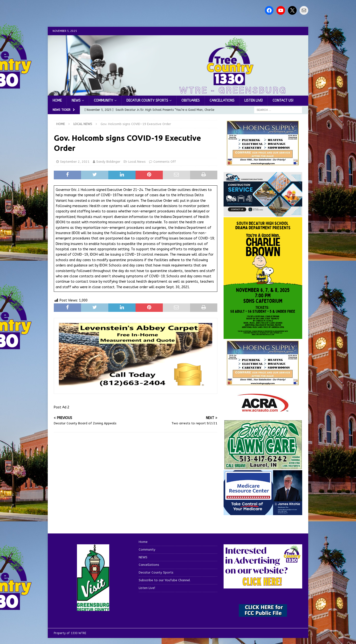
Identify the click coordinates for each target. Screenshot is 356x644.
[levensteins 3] (136, 386)
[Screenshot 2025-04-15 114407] (263, 467)
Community (103, 101)
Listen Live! (253, 101)
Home (57, 101)
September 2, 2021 (75, 162)
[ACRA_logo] (263, 409)
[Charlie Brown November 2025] (263, 336)
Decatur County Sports (147, 101)
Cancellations (222, 101)
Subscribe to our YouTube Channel (164, 580)
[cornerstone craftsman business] (263, 214)
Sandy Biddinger (108, 162)
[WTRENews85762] (263, 383)
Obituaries (191, 101)
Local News (137, 162)
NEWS (76, 101)
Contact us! (283, 101)
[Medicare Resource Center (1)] (263, 512)
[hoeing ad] (263, 163)
